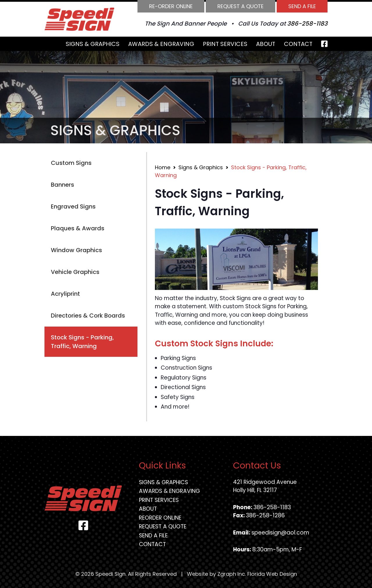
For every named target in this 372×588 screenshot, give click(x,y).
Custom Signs (71, 163)
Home (163, 167)
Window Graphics (76, 250)
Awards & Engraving (161, 44)
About (266, 44)
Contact (298, 44)
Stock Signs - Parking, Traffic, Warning (82, 342)
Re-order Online (171, 6)
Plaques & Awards (78, 228)
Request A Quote (240, 6)
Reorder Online (160, 518)
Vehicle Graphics (75, 272)
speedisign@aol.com (280, 533)
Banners (62, 185)
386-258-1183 (307, 24)
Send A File (302, 6)
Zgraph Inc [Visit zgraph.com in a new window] (231, 574)
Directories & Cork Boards (88, 316)
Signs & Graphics (93, 44)
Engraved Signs (73, 206)
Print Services (225, 44)
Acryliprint (65, 294)
